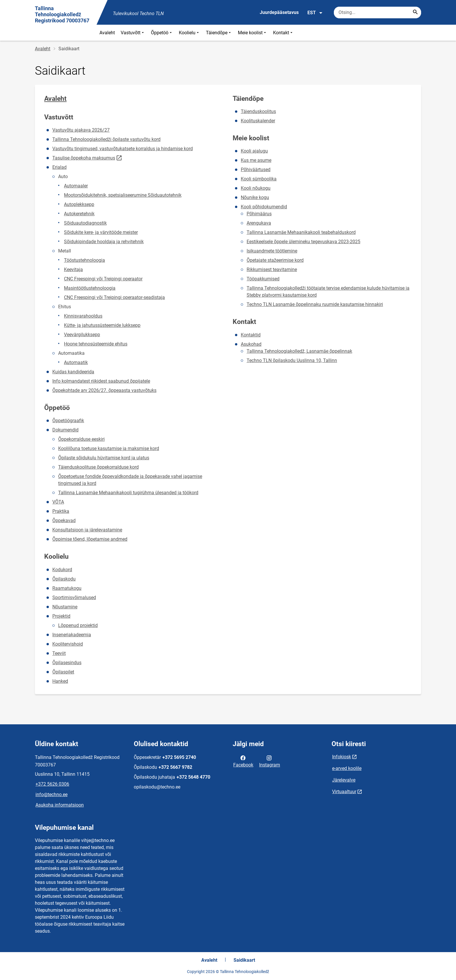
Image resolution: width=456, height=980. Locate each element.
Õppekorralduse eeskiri (81, 439)
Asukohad (251, 344)
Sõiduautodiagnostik (85, 223)
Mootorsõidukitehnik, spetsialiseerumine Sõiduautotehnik (123, 195)
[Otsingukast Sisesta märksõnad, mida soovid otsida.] (377, 12)
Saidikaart (244, 960)
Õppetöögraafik (68, 421)
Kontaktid (251, 335)
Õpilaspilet (63, 672)
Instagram (270, 761)
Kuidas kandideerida (73, 372)
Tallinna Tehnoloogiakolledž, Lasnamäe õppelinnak (299, 351)
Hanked (60, 681)
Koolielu (189, 33)
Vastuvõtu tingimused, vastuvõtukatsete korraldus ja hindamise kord (123, 149)
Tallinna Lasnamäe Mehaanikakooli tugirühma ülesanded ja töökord (128, 493)
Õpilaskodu (64, 579)
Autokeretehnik (79, 214)
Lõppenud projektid (78, 625)
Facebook (243, 761)
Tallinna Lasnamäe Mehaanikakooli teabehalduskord (301, 232)
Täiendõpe (219, 33)
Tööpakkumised (263, 279)
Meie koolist (253, 33)
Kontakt (283, 33)
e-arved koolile (347, 768)
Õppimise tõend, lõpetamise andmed (90, 539)
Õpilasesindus (67, 663)
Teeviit (59, 653)
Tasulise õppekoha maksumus (84, 158)
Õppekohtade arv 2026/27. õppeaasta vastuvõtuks (104, 390)
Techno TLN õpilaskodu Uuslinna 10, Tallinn (292, 360)
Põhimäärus (259, 214)
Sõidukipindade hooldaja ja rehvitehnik (104, 242)
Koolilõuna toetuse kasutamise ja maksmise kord (109, 448)
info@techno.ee (51, 794)
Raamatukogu (67, 588)
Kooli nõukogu (256, 188)
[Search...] (415, 12)
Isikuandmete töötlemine (272, 251)
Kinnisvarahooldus (83, 316)
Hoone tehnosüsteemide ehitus (96, 344)
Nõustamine (65, 607)
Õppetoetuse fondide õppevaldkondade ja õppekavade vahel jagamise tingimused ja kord (130, 480)
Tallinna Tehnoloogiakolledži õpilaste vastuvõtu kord (106, 139)
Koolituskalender (258, 121)
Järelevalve (344, 780)
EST (315, 13)
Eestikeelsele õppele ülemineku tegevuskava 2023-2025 (303, 242)
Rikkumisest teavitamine (272, 269)
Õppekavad (64, 521)
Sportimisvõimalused (74, 598)
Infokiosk (342, 757)
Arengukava (259, 223)
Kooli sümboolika (259, 179)
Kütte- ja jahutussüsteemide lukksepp (102, 325)
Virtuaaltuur (344, 792)
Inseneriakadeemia (72, 635)
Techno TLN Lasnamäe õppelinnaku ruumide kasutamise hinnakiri (315, 304)
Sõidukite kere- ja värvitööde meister (101, 232)
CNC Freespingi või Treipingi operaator (103, 279)
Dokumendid (65, 430)
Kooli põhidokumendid (264, 207)
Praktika (61, 511)
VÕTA (58, 502)
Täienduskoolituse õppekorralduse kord (98, 467)
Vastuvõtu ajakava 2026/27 (81, 130)
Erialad (59, 167)
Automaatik (76, 362)
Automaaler (76, 186)
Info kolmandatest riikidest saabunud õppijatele (101, 381)
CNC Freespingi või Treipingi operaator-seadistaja (114, 297)
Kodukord (62, 570)
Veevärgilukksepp (82, 335)
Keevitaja (73, 269)
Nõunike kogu (255, 197)
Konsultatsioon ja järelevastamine (87, 530)
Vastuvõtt (133, 33)
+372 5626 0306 (52, 784)
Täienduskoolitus (258, 111)
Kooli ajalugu (254, 151)
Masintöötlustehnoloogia (90, 288)
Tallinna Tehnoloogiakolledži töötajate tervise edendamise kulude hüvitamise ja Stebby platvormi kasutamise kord (328, 292)
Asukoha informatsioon (60, 805)
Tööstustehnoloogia (84, 260)
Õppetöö (162, 33)
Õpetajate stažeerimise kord (275, 260)
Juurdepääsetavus (279, 12)
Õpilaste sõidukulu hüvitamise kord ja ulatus (104, 458)
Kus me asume (256, 160)
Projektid (61, 616)
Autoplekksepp (79, 204)
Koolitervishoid (68, 644)
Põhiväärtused (256, 170)
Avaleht (107, 33)
